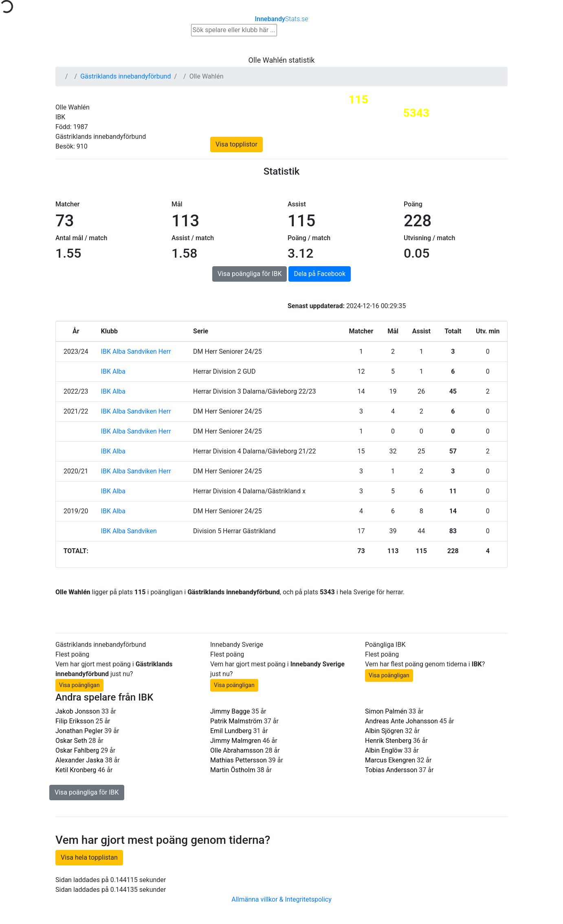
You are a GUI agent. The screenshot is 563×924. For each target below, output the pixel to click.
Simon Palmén (386, 711)
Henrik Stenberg (388, 741)
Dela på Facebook (320, 274)
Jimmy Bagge (230, 711)
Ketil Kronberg (76, 770)
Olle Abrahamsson (237, 750)
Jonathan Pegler (79, 731)
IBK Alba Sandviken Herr (136, 351)
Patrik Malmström (236, 721)
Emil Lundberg (231, 731)
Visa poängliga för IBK (250, 274)
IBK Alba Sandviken (129, 531)
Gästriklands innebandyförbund (125, 76)
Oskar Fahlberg (77, 750)
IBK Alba (113, 371)
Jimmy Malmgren (236, 741)
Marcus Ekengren (390, 760)
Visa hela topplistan (89, 857)
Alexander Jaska (79, 760)
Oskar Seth (71, 741)
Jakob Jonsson (78, 711)
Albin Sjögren (384, 731)
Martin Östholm (233, 770)
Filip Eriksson (75, 721)
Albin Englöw (384, 750)
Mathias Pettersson (239, 760)
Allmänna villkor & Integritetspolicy (281, 899)
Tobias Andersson (391, 770)
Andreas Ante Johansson (401, 721)
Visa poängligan (79, 685)
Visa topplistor (236, 144)
